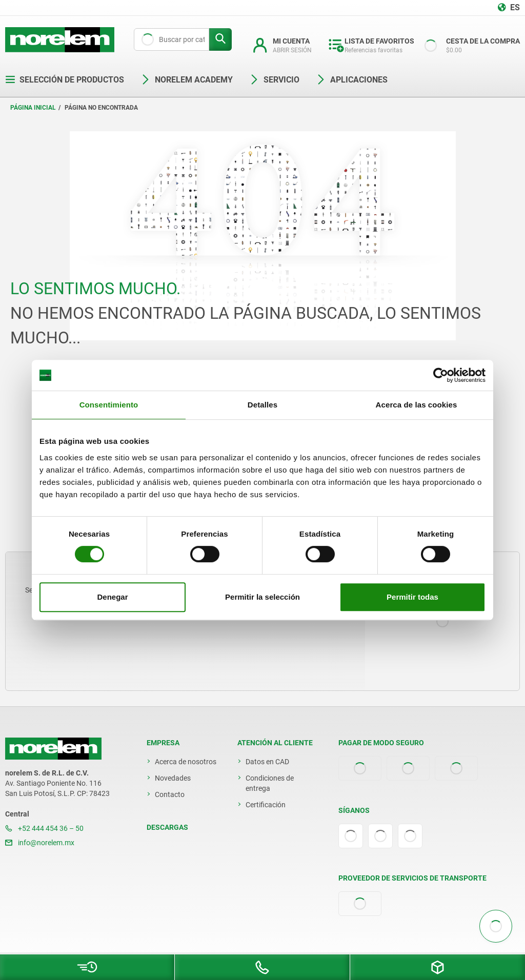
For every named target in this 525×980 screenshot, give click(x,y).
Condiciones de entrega (270, 783)
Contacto (170, 794)
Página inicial (33, 108)
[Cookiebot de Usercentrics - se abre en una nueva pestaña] (441, 375)
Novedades (173, 778)
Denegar (112, 597)
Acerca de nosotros (186, 762)
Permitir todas (412, 597)
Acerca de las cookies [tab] (417, 405)
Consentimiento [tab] (109, 405)
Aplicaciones (352, 80)
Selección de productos (65, 80)
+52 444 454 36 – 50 (44, 828)
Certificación (266, 805)
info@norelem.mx (40, 843)
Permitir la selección (262, 597)
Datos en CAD (267, 762)
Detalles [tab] (262, 405)
